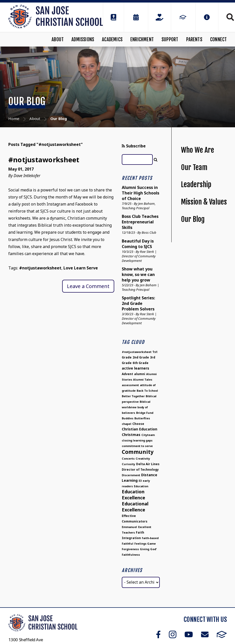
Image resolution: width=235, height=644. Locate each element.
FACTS (222, 634)
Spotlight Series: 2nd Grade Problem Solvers (138, 303)
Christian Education (140, 429)
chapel (127, 424)
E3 (140, 481)
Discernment (131, 475)
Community (138, 452)
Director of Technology (140, 470)
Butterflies (142, 418)
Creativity (143, 458)
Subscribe (134, 146)
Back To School (147, 391)
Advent (127, 374)
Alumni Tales (143, 379)
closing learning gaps (137, 440)
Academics (112, 39)
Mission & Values (204, 202)
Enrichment (142, 39)
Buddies (128, 418)
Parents (194, 39)
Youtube (189, 634)
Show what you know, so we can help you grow (138, 274)
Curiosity (128, 464)
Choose (138, 424)
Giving (145, 549)
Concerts (128, 458)
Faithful (128, 544)
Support (170, 39)
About (58, 39)
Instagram (173, 634)
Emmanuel (129, 527)
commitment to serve (137, 446)
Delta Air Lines (148, 464)
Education (141, 486)
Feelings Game (145, 544)
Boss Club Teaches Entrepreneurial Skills (140, 222)
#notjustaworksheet (44, 160)
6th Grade (141, 363)
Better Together (133, 396)
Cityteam (148, 435)
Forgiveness (130, 549)
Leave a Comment (88, 286)
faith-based (150, 538)
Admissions (83, 39)
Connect (218, 39)
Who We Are (198, 150)
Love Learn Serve (81, 268)
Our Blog (193, 219)
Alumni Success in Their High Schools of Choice (141, 193)
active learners (135, 368)
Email (205, 634)
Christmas (131, 435)
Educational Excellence (135, 507)
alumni (140, 374)
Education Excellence (133, 495)
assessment (130, 385)
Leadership (196, 185)
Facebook (158, 634)
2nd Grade (141, 357)
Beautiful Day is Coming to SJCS (138, 244)
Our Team (194, 167)
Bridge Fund (145, 413)
